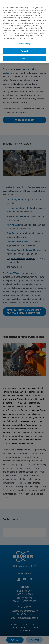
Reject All (24, 51)
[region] (24, 32)
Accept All (24, 59)
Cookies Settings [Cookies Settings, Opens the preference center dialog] (24, 44)
